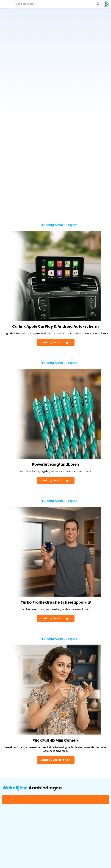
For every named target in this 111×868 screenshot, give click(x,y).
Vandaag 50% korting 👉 (56, 342)
